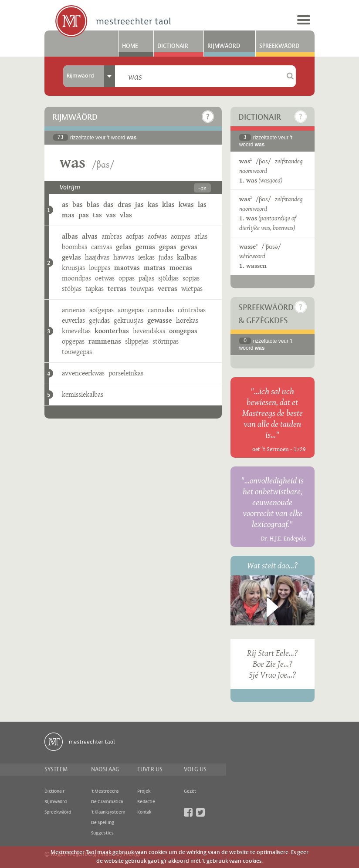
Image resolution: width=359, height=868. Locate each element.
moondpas (76, 278)
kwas (186, 204)
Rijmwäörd (224, 46)
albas (70, 236)
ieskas (146, 257)
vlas (126, 215)
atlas (201, 236)
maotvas (127, 268)
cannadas (161, 310)
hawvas (124, 257)
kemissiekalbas (83, 394)
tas (97, 215)
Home (130, 46)
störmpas (166, 341)
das (108, 204)
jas (139, 204)
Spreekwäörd (279, 46)
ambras (112, 236)
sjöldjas (168, 278)
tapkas (95, 289)
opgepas (73, 341)
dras (124, 204)
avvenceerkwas (83, 373)
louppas (100, 268)
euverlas (73, 320)
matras (155, 268)
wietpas (192, 289)
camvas (102, 247)
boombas (75, 247)
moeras (181, 268)
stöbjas (72, 289)
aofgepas (102, 310)
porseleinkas (126, 373)
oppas (127, 278)
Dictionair (173, 46)
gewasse (160, 320)
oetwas (105, 278)
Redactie (146, 802)
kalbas (187, 257)
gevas (189, 247)
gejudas (99, 320)
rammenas (105, 341)
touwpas (142, 289)
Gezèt (190, 791)
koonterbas (112, 331)
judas (166, 257)
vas (111, 215)
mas (68, 215)
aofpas (135, 236)
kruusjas (73, 268)
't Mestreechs (105, 791)
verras (168, 289)
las (202, 204)
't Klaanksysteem (108, 812)
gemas (145, 247)
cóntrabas (192, 310)
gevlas (71, 257)
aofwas (157, 236)
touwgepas (77, 352)
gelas (124, 247)
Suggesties (102, 833)
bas (78, 204)
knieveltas (76, 331)
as (65, 204)
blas (93, 204)
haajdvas (97, 257)
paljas (146, 278)
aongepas (131, 310)
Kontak (144, 812)
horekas (187, 320)
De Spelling (103, 823)
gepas (168, 247)
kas (153, 204)
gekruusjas (129, 320)
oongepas (183, 331)
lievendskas (149, 331)
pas (84, 215)
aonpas (181, 236)
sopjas (191, 278)
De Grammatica (107, 802)
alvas (90, 236)
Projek (144, 791)
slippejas (137, 341)
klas (168, 204)
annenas (74, 310)
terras (117, 289)
